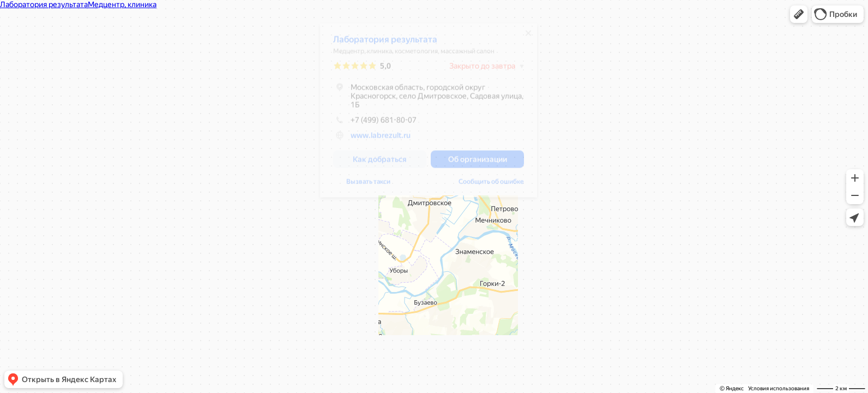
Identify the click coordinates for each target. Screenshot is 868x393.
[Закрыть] (528, 37)
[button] (799, 14)
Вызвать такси (368, 186)
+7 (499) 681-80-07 (375, 124)
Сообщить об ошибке (491, 186)
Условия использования (779, 388)
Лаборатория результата (385, 43)
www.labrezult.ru (381, 139)
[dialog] (429, 114)
